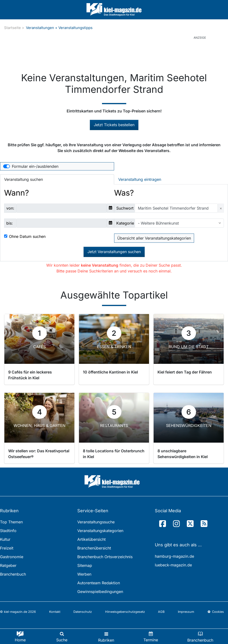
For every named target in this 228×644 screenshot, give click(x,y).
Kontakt (55, 612)
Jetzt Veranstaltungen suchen (114, 252)
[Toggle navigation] (106, 636)
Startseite (12, 28)
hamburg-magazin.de (174, 556)
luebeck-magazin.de (173, 565)
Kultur (5, 539)
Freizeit (7, 548)
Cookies (216, 612)
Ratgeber (8, 565)
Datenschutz (83, 612)
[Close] (221, 208)
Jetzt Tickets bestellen (114, 125)
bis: (10, 223)
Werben (84, 574)
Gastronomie (12, 557)
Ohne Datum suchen (27, 236)
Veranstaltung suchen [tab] (24, 179)
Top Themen (11, 522)
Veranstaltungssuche (96, 522)
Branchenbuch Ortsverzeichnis (105, 557)
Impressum (186, 612)
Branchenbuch (13, 574)
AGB (161, 612)
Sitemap (85, 565)
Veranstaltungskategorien (100, 531)
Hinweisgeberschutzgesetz (125, 612)
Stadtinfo (8, 531)
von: (10, 208)
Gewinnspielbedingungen (100, 592)
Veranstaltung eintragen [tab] (140, 179)
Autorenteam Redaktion (99, 583)
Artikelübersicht (91, 539)
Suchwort (125, 208)
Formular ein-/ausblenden (35, 166)
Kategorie (125, 223)
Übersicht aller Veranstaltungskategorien (154, 238)
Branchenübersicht (94, 548)
